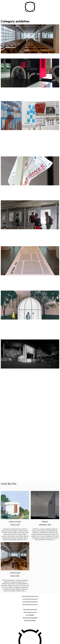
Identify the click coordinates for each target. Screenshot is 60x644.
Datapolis (45, 522)
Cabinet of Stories (15, 522)
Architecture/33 (15, 573)
